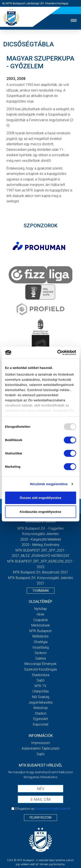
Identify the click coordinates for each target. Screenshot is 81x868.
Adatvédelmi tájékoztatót (52, 809)
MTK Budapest (40, 631)
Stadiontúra (40, 675)
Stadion (41, 713)
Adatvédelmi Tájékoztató (41, 748)
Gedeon (41, 653)
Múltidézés (40, 636)
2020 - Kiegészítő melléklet (41, 539)
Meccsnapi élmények (40, 664)
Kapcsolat (41, 724)
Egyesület (41, 719)
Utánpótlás (41, 691)
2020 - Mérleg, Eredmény (40, 545)
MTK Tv (40, 686)
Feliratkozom (40, 818)
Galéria (40, 658)
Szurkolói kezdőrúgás (40, 669)
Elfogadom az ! (42, 809)
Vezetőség (41, 647)
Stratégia (41, 642)
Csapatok (41, 620)
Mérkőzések (41, 625)
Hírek (40, 614)
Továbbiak (41, 591)
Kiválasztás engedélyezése (41, 512)
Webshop (40, 708)
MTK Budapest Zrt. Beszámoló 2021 (41, 572)
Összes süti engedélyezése (40, 498)
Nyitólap (41, 609)
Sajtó (40, 680)
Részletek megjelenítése (49, 484)
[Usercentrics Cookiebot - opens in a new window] (58, 353)
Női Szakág (41, 697)
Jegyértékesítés (40, 702)
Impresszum (41, 743)
